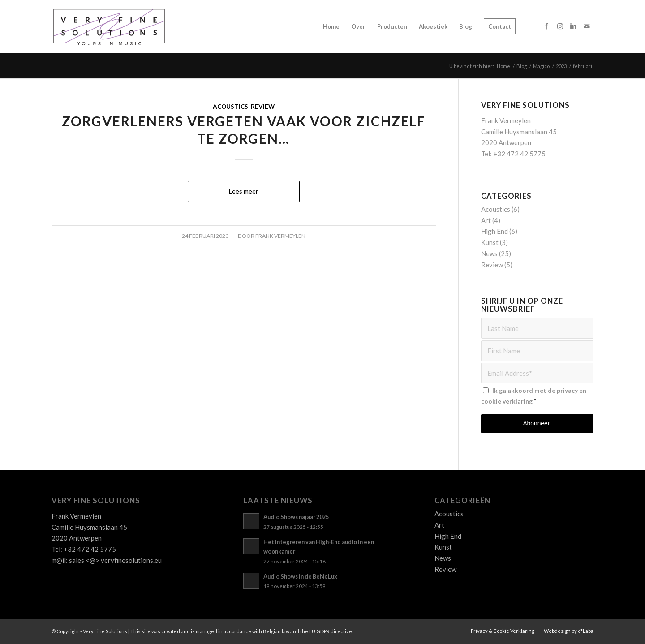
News (489, 253)
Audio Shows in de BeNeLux (300, 576)
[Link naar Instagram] (560, 26)
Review (263, 107)
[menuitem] (331, 26)
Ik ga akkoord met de (534, 396)
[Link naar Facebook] (546, 26)
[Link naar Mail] (587, 26)
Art (486, 220)
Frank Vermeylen (280, 236)
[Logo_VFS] (109, 26)
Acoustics (230, 107)
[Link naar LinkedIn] (573, 26)
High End (494, 231)
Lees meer (243, 191)
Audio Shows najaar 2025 (296, 517)
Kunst (490, 242)
